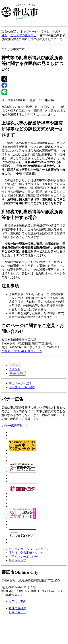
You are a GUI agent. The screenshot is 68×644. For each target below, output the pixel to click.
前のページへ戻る (20, 383)
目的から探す (17, 373)
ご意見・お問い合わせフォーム (22, 351)
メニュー (15, 365)
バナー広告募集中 (14, 426)
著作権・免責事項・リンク (26, 553)
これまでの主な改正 (23, 35)
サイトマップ (17, 560)
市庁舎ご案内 (17, 602)
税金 (4, 35)
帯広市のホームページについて (29, 549)
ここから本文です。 (15, 49)
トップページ (29, 32)
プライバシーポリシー (23, 557)
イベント (15, 369)
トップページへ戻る (22, 387)
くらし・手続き (51, 32)
